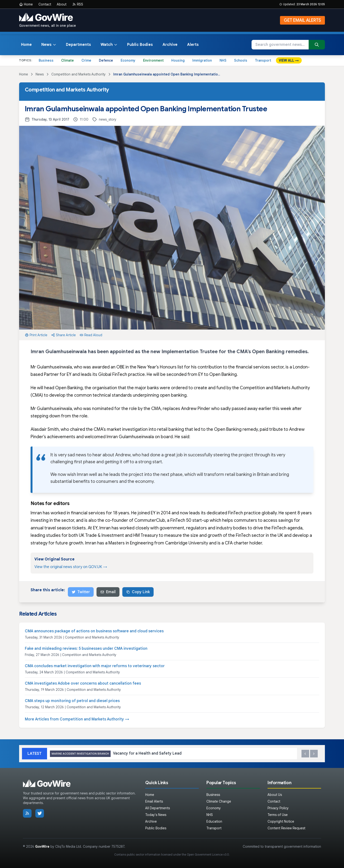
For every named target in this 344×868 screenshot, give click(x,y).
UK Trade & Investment (101, 535)
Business (46, 60)
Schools (241, 60)
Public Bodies (140, 45)
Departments (78, 45)
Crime (86, 60)
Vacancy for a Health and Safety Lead (116, 754)
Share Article (63, 335)
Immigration (202, 60)
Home (26, 4)
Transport (263, 60)
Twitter (81, 592)
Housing (178, 60)
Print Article (36, 335)
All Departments (158, 808)
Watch (109, 45)
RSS (78, 4)
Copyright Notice (281, 821)
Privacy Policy (278, 808)
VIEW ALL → (289, 60)
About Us (275, 795)
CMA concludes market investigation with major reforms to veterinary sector (95, 666)
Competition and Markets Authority (78, 74)
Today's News (156, 815)
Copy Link (138, 592)
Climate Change (219, 801)
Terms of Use (278, 815)
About (62, 4)
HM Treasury (146, 535)
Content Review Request (286, 828)
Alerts (193, 45)
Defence (106, 60)
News (49, 45)
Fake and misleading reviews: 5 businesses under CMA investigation (86, 649)
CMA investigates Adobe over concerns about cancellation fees (83, 683)
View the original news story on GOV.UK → (71, 567)
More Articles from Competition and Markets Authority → (77, 719)
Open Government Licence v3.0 (208, 855)
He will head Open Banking (57, 388)
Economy (128, 60)
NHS (223, 60)
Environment (153, 60)
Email (108, 592)
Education (214, 821)
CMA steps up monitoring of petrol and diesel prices (72, 701)
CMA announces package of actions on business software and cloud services (94, 631)
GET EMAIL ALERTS (302, 20)
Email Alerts (154, 801)
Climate (67, 60)
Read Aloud (91, 335)
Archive (170, 45)
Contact (45, 4)
